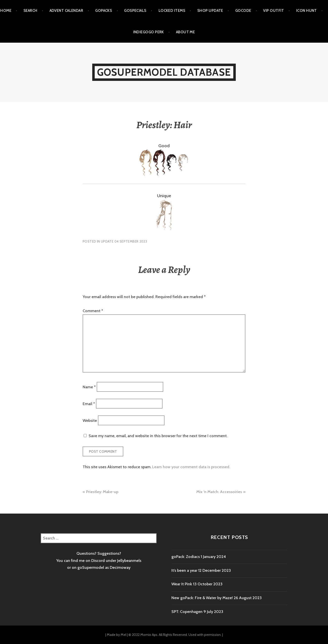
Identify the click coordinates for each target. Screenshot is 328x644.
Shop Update (210, 11)
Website (90, 420)
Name (89, 387)
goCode (243, 11)
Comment (93, 311)
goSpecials (135, 11)
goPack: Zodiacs (186, 557)
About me (186, 32)
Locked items (172, 11)
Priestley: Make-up (102, 492)
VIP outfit (274, 11)
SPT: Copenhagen (187, 612)
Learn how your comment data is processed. (191, 467)
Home (6, 11)
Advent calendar (66, 11)
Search (30, 11)
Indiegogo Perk (149, 32)
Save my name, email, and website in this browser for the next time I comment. (158, 436)
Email (89, 403)
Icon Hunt (307, 11)
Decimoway (120, 567)
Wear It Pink (182, 584)
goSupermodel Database (164, 72)
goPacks (104, 11)
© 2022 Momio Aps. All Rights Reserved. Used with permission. (175, 635)
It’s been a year (184, 570)
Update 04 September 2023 (124, 241)
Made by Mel (117, 635)
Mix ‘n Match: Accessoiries (219, 492)
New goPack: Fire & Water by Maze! (202, 598)
